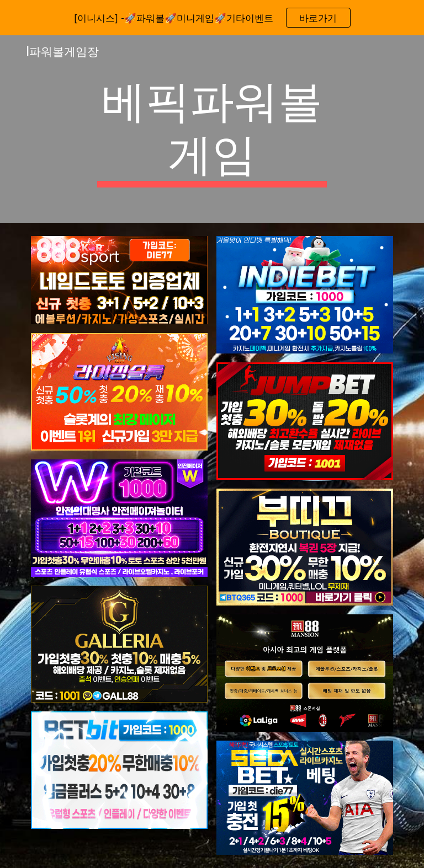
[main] (212, 129)
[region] (212, 18)
